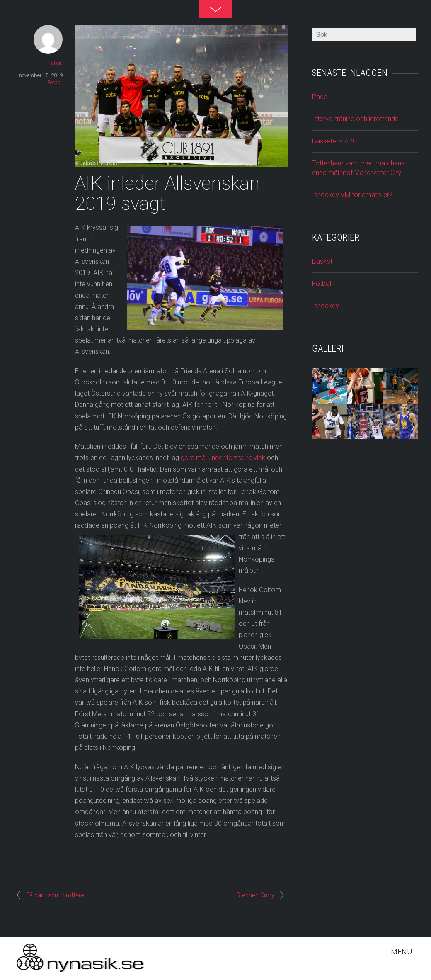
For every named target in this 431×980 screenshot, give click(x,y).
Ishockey (326, 306)
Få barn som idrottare (55, 895)
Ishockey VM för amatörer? (352, 195)
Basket (322, 261)
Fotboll (55, 82)
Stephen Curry (255, 895)
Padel (320, 97)
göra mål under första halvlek (223, 458)
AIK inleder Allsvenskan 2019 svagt (167, 193)
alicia (57, 63)
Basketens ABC (334, 141)
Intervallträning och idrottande (355, 119)
